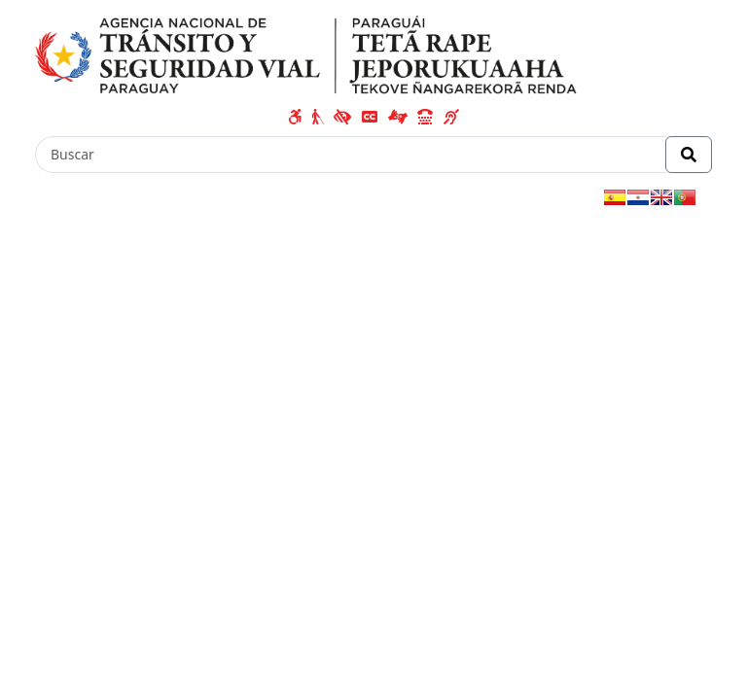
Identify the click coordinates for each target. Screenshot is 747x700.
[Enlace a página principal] (306, 54)
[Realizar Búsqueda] (689, 155)
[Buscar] (351, 155)
